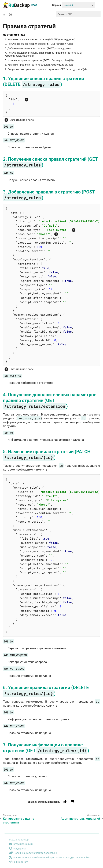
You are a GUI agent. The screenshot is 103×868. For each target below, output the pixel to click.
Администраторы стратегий (80, 819)
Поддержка (18, 849)
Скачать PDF (65, 14)
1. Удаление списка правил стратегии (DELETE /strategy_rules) (40, 39)
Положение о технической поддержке (33, 853)
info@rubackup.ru (21, 844)
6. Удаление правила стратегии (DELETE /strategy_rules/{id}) (39, 65)
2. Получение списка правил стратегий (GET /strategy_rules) (39, 44)
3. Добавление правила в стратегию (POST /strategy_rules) (38, 48)
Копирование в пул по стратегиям (19, 821)
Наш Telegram (18, 862)
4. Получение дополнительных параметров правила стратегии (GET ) (50, 400)
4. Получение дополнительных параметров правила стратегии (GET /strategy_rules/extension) (44, 54)
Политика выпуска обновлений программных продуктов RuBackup (49, 857)
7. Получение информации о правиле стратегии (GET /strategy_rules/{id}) (46, 69)
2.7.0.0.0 (69, 5)
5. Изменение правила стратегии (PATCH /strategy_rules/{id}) (39, 60)
